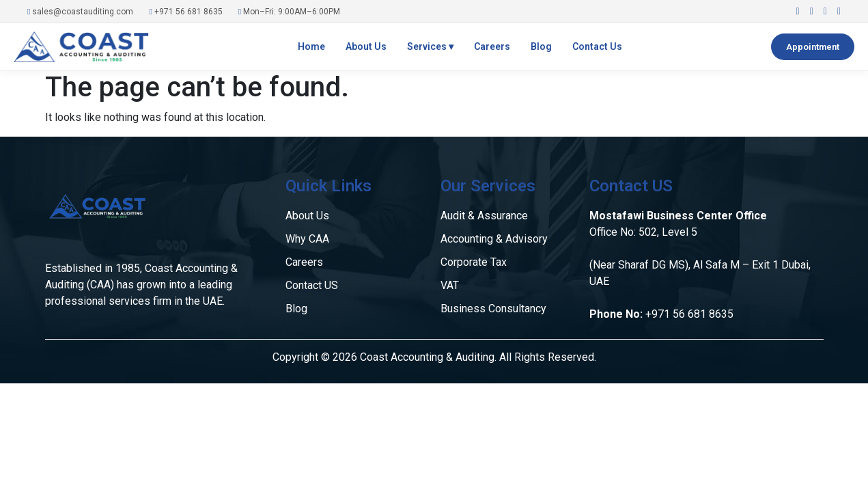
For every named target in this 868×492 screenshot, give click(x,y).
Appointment (813, 47)
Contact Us (597, 46)
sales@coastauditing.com (80, 12)
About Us (366, 46)
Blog (541, 46)
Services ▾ (430, 46)
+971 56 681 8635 (185, 12)
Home (311, 46)
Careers (492, 46)
